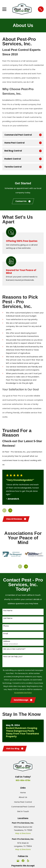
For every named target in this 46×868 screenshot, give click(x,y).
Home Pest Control (23, 802)
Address (7, 641)
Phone (6, 626)
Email (6, 634)
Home (23, 793)
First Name (8, 611)
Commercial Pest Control (23, 807)
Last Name (8, 618)
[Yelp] (28, 861)
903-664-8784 (23, 780)
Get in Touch (23, 811)
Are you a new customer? (14, 649)
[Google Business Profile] (18, 861)
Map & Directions (23, 833)
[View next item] (10, 510)
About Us (23, 797)
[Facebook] (23, 861)
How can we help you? (13, 657)
